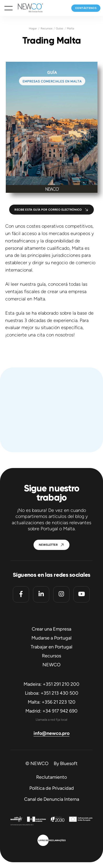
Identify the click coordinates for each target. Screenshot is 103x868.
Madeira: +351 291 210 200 (51, 684)
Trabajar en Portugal (51, 647)
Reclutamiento (51, 777)
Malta (71, 28)
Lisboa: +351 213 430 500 (52, 693)
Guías (59, 28)
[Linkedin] (41, 594)
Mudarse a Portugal (51, 638)
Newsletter (48, 545)
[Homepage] (28, 8)
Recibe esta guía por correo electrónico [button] (48, 210)
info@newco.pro (51, 733)
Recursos (47, 28)
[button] (9, 8)
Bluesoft (69, 763)
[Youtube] (82, 594)
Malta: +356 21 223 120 (52, 702)
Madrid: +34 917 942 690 (51, 711)
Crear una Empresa (51, 629)
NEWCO (51, 665)
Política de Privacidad (52, 788)
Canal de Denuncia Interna (52, 799)
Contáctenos (86, 8)
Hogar (33, 28)
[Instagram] (61, 594)
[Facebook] (21, 594)
